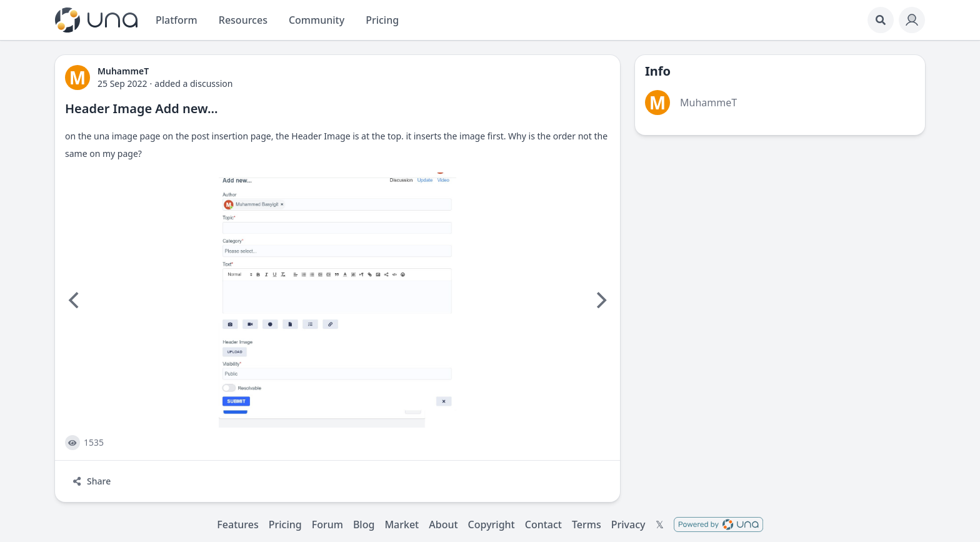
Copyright (492, 524)
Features (237, 524)
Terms (587, 524)
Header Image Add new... (141, 108)
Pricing (285, 524)
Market (402, 524)
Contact (543, 524)
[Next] (600, 300)
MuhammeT (708, 103)
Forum (327, 524)
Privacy (628, 524)
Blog (364, 524)
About (443, 524)
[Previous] (75, 300)
